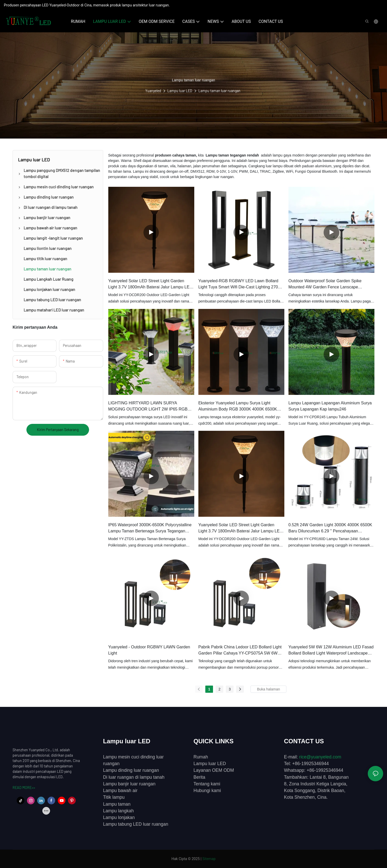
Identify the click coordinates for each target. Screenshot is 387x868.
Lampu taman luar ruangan (219, 91)
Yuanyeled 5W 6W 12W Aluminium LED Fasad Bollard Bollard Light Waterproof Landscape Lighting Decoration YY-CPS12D (331, 651)
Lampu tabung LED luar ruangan (136, 824)
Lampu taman (117, 804)
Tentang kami (207, 784)
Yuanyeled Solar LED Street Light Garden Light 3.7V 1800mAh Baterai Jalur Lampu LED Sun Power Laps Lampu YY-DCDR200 (150, 284)
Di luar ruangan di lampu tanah (134, 777)
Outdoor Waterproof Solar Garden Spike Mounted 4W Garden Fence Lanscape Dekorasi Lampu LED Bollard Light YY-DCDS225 (325, 284)
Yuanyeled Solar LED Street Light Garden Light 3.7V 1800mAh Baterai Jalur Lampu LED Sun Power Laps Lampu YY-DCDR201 (240, 528)
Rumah (201, 757)
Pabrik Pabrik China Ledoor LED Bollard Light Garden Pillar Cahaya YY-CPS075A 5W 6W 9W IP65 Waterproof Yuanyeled (240, 651)
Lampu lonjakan (119, 817)
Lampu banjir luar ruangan (129, 784)
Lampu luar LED (180, 91)
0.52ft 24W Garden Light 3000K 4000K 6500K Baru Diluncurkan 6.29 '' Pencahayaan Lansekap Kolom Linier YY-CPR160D (330, 528)
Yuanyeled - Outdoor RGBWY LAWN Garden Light (149, 650)
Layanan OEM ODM (214, 770)
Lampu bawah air (120, 791)
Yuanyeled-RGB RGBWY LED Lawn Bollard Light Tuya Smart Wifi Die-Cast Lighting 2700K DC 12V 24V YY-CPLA (241, 284)
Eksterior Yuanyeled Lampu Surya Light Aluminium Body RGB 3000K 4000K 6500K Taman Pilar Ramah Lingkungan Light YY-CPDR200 (238, 407)
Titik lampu (114, 797)
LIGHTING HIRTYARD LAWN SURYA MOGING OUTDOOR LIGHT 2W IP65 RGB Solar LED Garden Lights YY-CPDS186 (148, 407)
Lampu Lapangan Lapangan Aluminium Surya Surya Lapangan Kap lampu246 (330, 406)
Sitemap (209, 859)
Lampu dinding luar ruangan (131, 770)
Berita (199, 777)
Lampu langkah (119, 811)
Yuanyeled (153, 91)
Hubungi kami (207, 791)
